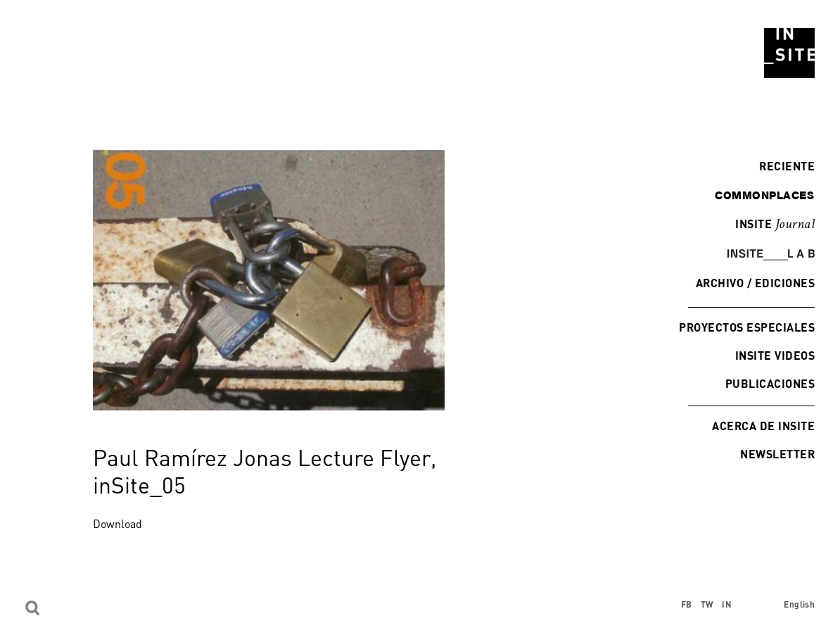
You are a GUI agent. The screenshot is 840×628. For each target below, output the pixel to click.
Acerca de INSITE (763, 426)
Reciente (783, 166)
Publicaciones (770, 383)
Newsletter (777, 454)
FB (687, 604)
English (799, 604)
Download (117, 524)
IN (727, 604)
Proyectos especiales (747, 327)
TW (707, 604)
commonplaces (764, 195)
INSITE (775, 225)
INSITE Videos (775, 355)
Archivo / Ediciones (755, 283)
